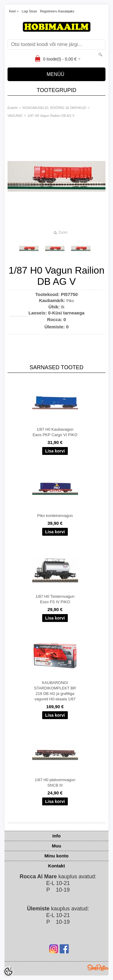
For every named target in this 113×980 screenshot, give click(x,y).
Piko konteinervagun (55, 516)
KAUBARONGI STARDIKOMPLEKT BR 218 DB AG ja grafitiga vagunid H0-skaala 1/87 (55, 691)
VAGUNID (15, 116)
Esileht (13, 108)
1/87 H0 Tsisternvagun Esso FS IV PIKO (55, 599)
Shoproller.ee (98, 968)
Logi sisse (29, 11)
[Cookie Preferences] (8, 972)
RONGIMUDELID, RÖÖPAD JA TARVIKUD (54, 108)
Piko (70, 301)
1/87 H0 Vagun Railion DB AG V (51, 116)
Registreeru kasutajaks (57, 11)
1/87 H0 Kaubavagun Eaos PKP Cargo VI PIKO (55, 432)
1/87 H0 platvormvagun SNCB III (55, 783)
